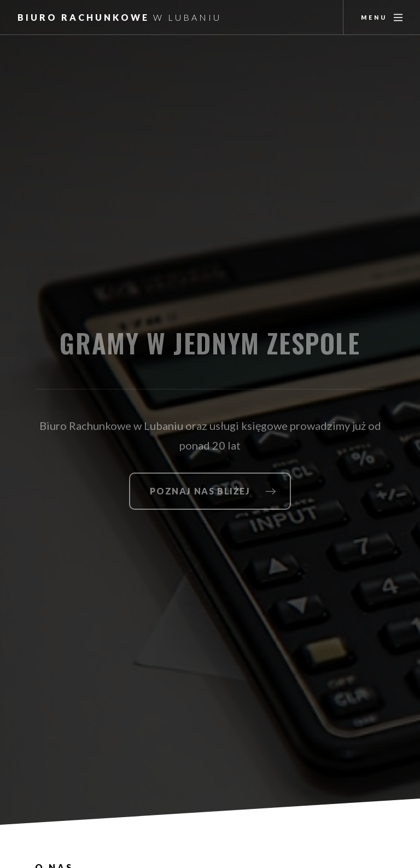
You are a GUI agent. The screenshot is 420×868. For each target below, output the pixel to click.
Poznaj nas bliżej (200, 491)
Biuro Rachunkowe (119, 17)
